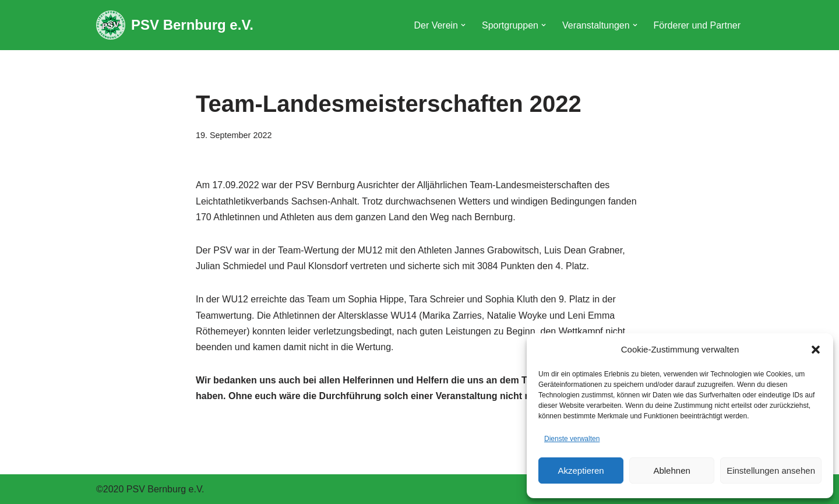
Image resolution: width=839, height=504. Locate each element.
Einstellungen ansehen (771, 470)
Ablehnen (671, 470)
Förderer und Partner (697, 25)
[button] (816, 350)
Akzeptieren (581, 470)
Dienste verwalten (572, 439)
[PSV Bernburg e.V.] (175, 25)
